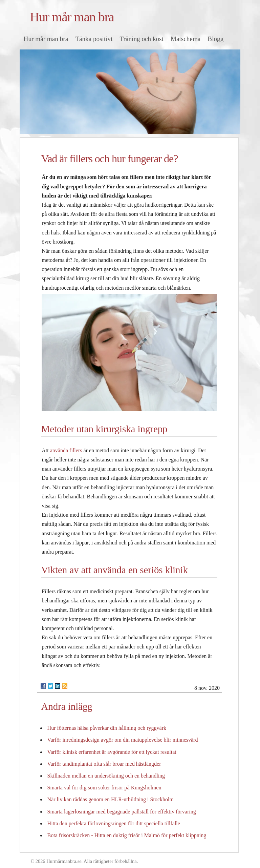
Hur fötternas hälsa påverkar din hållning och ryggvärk (107, 728)
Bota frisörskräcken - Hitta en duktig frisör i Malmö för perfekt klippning (127, 835)
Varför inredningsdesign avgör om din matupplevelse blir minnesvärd (123, 740)
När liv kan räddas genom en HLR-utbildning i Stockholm (111, 799)
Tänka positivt (94, 39)
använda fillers (66, 450)
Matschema (186, 39)
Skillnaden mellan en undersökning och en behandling (106, 776)
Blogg (215, 39)
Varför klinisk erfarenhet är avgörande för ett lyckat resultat (112, 752)
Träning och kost (142, 39)
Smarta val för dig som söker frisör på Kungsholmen (104, 788)
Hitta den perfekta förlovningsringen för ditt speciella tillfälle (114, 823)
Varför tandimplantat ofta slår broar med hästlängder (104, 764)
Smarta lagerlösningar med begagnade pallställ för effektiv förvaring (122, 812)
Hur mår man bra (72, 17)
